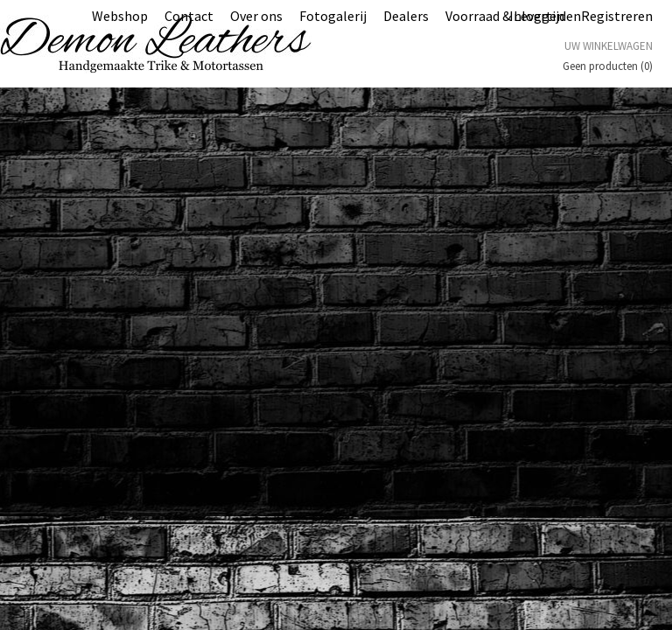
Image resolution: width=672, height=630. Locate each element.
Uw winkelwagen (609, 46)
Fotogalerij (333, 16)
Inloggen (537, 16)
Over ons (256, 16)
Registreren (617, 16)
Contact (189, 16)
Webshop (120, 16)
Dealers (406, 16)
